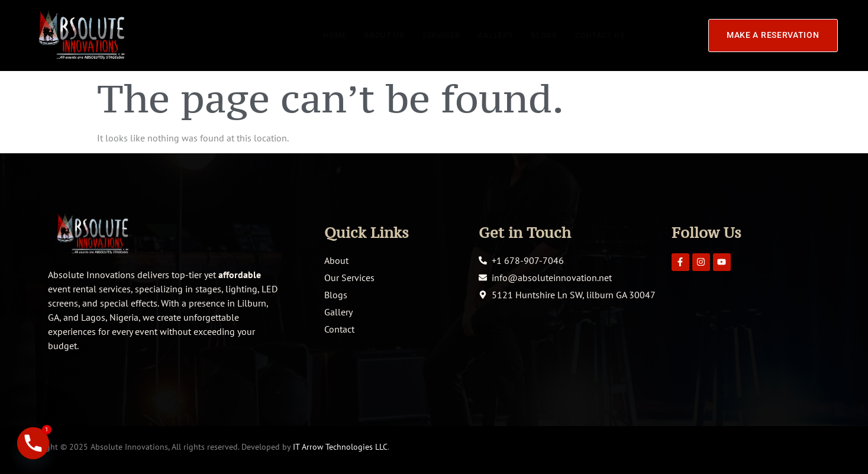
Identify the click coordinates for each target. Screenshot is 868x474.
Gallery (488, 35)
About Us (371, 35)
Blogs (539, 35)
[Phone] (33, 443)
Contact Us (598, 35)
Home (319, 35)
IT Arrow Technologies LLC (340, 447)
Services (430, 35)
